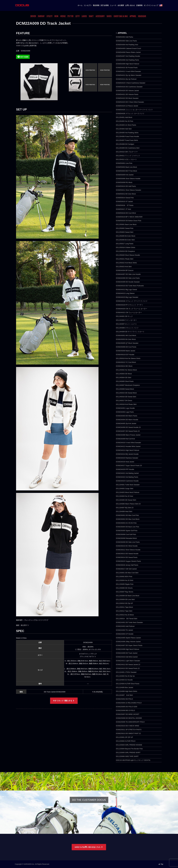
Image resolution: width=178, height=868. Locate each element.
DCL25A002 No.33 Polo (125, 121)
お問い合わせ (130, 5)
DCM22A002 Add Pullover (125, 626)
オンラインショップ (151, 5)
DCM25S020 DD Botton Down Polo (129, 221)
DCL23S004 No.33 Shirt (125, 580)
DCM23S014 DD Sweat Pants (127, 557)
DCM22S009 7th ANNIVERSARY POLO (130, 722)
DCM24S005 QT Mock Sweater (127, 343)
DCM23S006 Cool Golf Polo (126, 534)
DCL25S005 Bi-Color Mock (126, 236)
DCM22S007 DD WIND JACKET (128, 714)
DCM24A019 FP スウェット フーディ (129, 305)
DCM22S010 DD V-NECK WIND (128, 726)
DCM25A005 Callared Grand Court (128, 48)
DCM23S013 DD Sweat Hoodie (127, 554)
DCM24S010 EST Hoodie (125, 355)
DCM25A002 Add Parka (124, 37)
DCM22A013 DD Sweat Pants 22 (128, 668)
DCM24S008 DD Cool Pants (126, 347)
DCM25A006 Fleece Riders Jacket (128, 52)
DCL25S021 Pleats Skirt (125, 259)
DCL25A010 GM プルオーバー (127, 152)
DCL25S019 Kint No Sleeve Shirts (128, 358)
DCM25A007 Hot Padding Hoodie (128, 56)
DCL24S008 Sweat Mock (125, 389)
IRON (56, 16)
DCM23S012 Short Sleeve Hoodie (128, 550)
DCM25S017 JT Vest (123, 209)
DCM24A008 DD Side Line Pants (128, 278)
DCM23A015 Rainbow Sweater (127, 458)
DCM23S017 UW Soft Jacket (126, 569)
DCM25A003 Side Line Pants (126, 41)
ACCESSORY (100, 16)
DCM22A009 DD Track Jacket (127, 653)
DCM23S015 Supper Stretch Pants (128, 561)
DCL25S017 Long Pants (125, 244)
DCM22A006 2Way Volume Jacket (128, 642)
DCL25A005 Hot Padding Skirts (127, 133)
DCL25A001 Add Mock (124, 117)
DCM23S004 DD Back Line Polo (128, 527)
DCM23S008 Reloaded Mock (126, 538)
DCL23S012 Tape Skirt (124, 611)
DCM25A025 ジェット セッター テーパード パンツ (134, 110)
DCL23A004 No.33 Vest (124, 496)
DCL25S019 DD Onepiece (125, 251)
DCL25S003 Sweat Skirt (125, 232)
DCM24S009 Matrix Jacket (126, 351)
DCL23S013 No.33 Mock (125, 615)
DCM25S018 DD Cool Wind (126, 213)
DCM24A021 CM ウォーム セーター (129, 312)
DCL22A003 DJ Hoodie (124, 680)
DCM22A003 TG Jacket (124, 630)
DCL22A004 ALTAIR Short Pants (128, 684)
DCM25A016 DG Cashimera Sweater (129, 87)
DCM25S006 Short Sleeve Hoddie (128, 179)
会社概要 (121, 5)
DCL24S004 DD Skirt (124, 378)
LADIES (84, 16)
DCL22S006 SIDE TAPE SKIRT (127, 756)
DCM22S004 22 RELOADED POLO (129, 703)
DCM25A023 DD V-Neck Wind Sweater (130, 102)
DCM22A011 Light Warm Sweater (128, 661)
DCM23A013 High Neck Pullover (128, 450)
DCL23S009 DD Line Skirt (125, 599)
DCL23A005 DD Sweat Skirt (126, 500)
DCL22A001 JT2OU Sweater (126, 672)
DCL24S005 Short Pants (125, 381)
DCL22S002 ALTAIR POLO (126, 741)
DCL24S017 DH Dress (124, 400)
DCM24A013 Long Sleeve (125, 293)
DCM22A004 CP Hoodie (125, 634)
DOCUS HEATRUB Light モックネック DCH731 (133, 760)
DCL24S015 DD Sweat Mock (126, 393)
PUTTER (70, 16)
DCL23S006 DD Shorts (124, 588)
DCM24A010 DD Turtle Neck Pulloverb (130, 286)
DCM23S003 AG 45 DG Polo (126, 523)
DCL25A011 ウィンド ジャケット (128, 156)
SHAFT (91, 16)
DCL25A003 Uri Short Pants (126, 125)
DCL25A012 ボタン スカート (126, 159)
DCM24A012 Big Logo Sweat (126, 290)
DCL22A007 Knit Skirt (124, 695)
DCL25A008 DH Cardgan (125, 144)
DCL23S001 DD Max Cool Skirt (127, 573)
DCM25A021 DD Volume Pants (127, 94)
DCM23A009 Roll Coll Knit (125, 439)
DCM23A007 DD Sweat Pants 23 (128, 431)
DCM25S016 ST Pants (125, 205)
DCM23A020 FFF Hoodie (125, 469)
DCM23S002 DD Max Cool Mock (128, 519)
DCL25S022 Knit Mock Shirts (126, 263)
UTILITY (50, 16)
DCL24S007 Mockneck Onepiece (128, 385)
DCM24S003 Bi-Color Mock (126, 339)
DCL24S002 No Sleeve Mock (126, 370)
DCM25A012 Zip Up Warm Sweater (129, 75)
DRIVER (33, 16)
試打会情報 (105, 5)
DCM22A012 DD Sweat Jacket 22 (128, 665)
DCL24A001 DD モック (124, 316)
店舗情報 (139, 5)
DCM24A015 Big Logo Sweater (127, 297)
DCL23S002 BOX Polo (124, 577)
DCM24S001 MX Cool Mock (126, 335)
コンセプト (88, 5)
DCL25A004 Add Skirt (124, 129)
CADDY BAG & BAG (121, 16)
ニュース (113, 5)
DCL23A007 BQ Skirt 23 (125, 508)
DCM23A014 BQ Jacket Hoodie (127, 454)
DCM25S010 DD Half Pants (126, 186)
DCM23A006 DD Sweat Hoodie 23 (128, 427)
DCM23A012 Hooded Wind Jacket (128, 446)
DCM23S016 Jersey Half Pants (127, 565)
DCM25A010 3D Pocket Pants (127, 68)
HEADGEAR (142, 16)
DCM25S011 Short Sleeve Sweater (129, 190)
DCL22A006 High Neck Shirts (127, 691)
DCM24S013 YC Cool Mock (126, 362)
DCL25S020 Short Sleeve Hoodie (128, 255)
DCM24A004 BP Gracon (125, 270)
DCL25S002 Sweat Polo (125, 228)
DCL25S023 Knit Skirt (124, 267)
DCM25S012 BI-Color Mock (126, 194)
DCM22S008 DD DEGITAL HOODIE (129, 718)
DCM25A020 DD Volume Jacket (127, 91)
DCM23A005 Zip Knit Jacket (126, 423)
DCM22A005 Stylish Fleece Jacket (128, 638)
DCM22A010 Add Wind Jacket (127, 657)
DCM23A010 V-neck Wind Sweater (128, 443)
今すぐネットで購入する (64, 701)
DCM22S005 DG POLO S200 (127, 707)
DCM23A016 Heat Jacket (125, 462)
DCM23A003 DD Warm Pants (127, 416)
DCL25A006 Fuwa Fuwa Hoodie (127, 136)
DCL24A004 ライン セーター (126, 320)
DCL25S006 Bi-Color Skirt (125, 240)
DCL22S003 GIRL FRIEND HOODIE (129, 745)
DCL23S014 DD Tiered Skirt (127, 619)
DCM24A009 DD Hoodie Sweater (128, 282)
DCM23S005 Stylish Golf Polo (127, 531)
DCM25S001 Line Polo (124, 163)
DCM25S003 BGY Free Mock (126, 171)
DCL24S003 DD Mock (124, 374)
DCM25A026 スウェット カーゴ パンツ (130, 113)
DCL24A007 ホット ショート (126, 324)
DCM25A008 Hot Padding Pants (127, 60)
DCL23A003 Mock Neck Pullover (128, 492)
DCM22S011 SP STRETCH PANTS (129, 730)
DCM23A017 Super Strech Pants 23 (129, 466)
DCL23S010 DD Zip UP (124, 603)
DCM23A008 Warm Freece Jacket (128, 435)
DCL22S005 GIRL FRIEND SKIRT (128, 753)
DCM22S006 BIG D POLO (125, 710)
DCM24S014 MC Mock (124, 366)
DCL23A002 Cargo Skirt (125, 488)
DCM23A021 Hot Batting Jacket (127, 473)
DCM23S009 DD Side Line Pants (128, 542)
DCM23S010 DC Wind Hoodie (127, 546)
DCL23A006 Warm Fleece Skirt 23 (128, 504)
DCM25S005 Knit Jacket (125, 175)
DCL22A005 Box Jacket (124, 687)
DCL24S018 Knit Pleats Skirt (126, 404)
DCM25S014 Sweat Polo (125, 198)
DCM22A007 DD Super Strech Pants (129, 645)
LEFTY (78, 16)
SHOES (109, 16)
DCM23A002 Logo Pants (125, 412)
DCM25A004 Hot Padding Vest (127, 45)
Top (161, 864)
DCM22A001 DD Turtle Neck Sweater (129, 622)
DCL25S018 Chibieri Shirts (126, 247)
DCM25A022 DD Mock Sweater (127, 98)
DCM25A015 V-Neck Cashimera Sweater (131, 83)
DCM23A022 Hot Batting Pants (127, 477)
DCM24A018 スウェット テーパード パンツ (132, 301)
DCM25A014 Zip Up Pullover (126, 79)
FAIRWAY (41, 16)
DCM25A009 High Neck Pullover (128, 64)
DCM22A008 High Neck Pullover (128, 649)
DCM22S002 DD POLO (124, 699)
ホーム (80, 5)
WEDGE (63, 16)
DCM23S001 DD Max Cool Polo (127, 515)
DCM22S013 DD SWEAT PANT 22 (128, 733)
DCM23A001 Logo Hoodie (125, 408)
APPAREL (133, 16)
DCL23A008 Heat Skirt (124, 511)
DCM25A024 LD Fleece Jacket (127, 106)
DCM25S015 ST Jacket (124, 202)
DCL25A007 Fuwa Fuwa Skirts (127, 140)
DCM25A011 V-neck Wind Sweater (128, 71)
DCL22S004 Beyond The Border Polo (129, 749)
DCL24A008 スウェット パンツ (127, 328)
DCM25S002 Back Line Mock (126, 167)
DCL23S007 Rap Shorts (125, 592)
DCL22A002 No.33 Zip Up (125, 676)
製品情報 (96, 5)
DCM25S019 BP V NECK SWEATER (129, 217)
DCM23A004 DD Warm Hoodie (127, 420)
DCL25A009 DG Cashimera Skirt (128, 148)
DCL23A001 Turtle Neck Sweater (128, 485)
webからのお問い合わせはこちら (89, 847)
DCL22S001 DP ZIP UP (124, 737)
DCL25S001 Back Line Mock (126, 224)
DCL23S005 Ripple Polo (125, 584)
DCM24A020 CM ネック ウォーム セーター (132, 309)
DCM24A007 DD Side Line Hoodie (128, 274)
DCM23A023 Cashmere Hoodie (127, 481)
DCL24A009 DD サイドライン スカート (130, 332)
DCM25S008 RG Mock (124, 182)
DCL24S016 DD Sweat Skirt (126, 397)
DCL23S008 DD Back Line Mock (128, 596)
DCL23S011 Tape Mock (124, 607)
